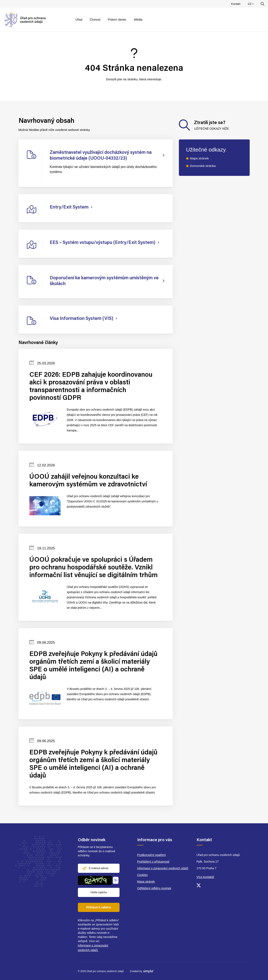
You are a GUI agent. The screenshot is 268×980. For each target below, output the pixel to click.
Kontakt (236, 4)
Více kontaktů (205, 877)
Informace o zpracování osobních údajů (163, 868)
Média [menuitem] (138, 19)
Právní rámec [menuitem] (117, 19)
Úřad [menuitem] (79, 19)
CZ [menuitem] (251, 5)
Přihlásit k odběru (98, 907)
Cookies (143, 875)
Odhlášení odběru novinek (154, 888)
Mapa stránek (199, 158)
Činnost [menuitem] (95, 19)
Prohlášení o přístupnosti (153, 862)
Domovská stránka (203, 166)
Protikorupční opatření (152, 855)
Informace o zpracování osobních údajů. (93, 948)
